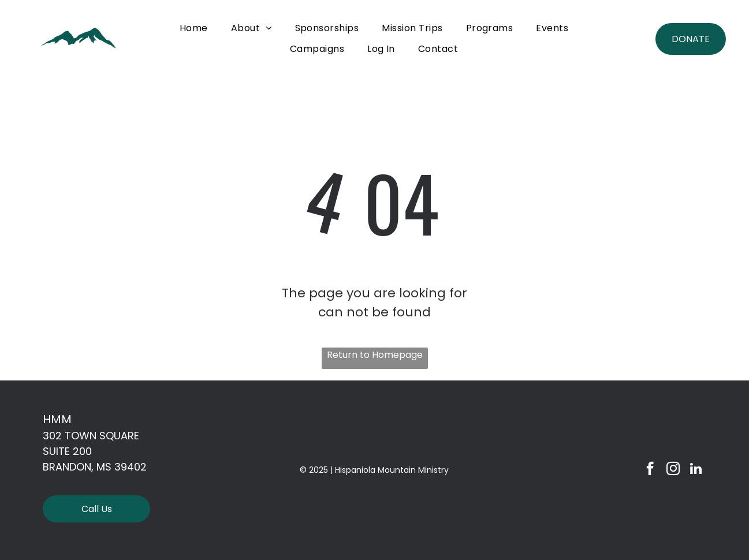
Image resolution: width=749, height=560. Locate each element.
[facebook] (650, 470)
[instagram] (673, 470)
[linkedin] (696, 470)
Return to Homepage (375, 355)
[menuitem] (194, 28)
